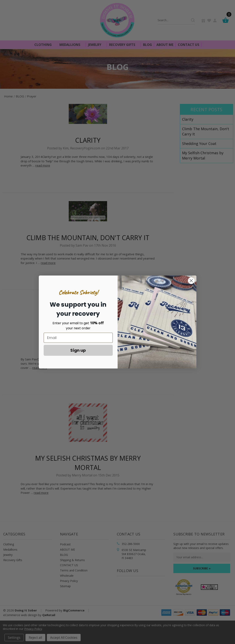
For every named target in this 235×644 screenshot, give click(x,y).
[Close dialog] (191, 281)
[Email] (78, 338)
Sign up (78, 350)
